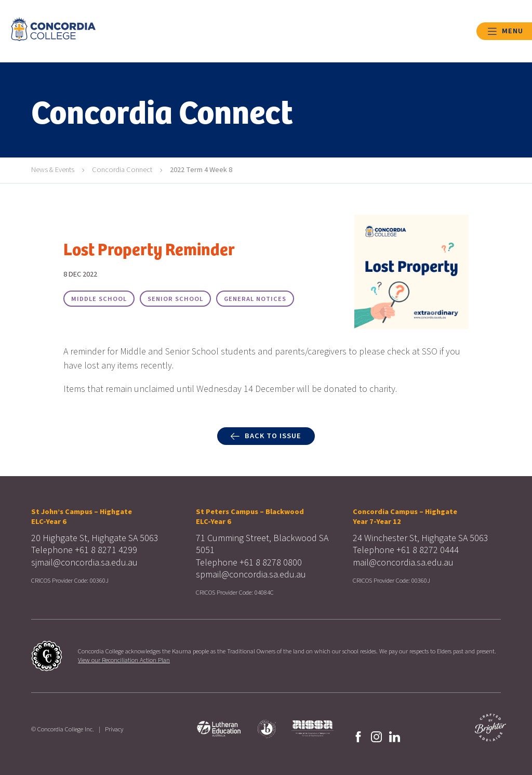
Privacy (114, 729)
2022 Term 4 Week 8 (201, 170)
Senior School (175, 299)
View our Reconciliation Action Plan (124, 660)
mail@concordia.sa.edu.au (403, 563)
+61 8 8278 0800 (271, 563)
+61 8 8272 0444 (428, 550)
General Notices (255, 299)
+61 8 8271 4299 (106, 550)
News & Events (53, 170)
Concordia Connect (122, 170)
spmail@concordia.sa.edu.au (251, 575)
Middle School (99, 299)
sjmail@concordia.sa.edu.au (84, 563)
